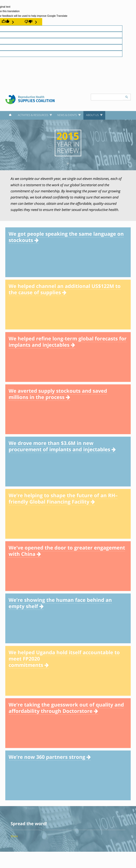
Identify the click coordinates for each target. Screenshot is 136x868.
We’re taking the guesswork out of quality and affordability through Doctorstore (66, 708)
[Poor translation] (31, 22)
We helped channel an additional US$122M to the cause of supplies (65, 289)
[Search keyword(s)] (107, 97)
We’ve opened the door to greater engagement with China (67, 551)
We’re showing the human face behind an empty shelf (60, 603)
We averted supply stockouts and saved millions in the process (58, 394)
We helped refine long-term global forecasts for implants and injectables (68, 342)
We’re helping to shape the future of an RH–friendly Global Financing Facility (63, 498)
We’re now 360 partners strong (50, 757)
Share (14, 836)
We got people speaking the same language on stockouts (66, 237)
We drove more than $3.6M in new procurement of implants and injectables (62, 446)
